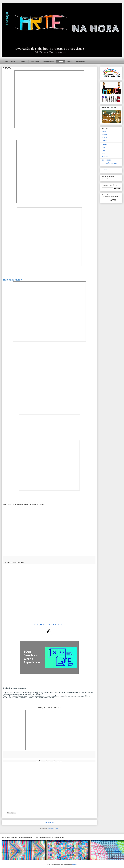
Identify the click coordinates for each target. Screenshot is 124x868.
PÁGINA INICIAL (10, 62)
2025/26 (104, 144)
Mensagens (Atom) (53, 829)
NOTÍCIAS (23, 62)
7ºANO (104, 147)
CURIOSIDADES (49, 62)
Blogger (74, 864)
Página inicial (49, 822)
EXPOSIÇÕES (106, 160)
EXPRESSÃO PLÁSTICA (109, 163)
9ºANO (104, 154)
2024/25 (104, 141)
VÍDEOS (61, 62)
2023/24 (104, 138)
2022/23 (104, 134)
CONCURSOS (80, 62)
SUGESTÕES (35, 62)
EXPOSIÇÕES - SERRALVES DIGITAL (48, 625)
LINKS (70, 62)
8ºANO (104, 150)
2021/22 (104, 131)
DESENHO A (106, 157)
